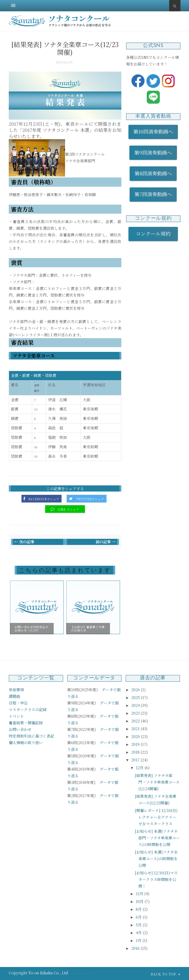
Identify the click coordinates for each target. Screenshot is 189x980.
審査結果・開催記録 (26, 723)
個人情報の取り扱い (26, 743)
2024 (136, 705)
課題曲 (14, 696)
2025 (136, 697)
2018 (136, 752)
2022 (136, 721)
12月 (140, 768)
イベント (16, 716)
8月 (139, 909)
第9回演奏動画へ (153, 152)
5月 (139, 925)
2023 (136, 713)
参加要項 (16, 690)
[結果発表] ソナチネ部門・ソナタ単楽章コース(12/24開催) (157, 782)
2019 (136, 744)
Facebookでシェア (44, 499)
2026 (136, 690)
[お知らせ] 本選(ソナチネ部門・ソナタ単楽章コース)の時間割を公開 (157, 838)
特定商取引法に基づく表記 (31, 736)
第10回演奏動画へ (153, 131)
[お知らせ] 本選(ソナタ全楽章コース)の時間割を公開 (156, 859)
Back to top (166, 974)
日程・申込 (18, 703)
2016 (136, 948)
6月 (139, 917)
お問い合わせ (20, 729)
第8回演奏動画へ (153, 173)
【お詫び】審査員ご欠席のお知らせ (88, 628)
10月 (140, 901)
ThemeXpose (82, 973)
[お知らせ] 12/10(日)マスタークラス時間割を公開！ (156, 879)
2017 (136, 760)
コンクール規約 (156, 233)
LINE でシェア (69, 509)
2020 (136, 736)
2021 (136, 729)
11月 (140, 894)
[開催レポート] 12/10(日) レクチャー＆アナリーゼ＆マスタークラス (156, 817)
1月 (139, 940)
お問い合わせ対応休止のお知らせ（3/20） (32, 628)
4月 (139, 933)
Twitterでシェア (90, 499)
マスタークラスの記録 (28, 710)
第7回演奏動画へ (153, 194)
